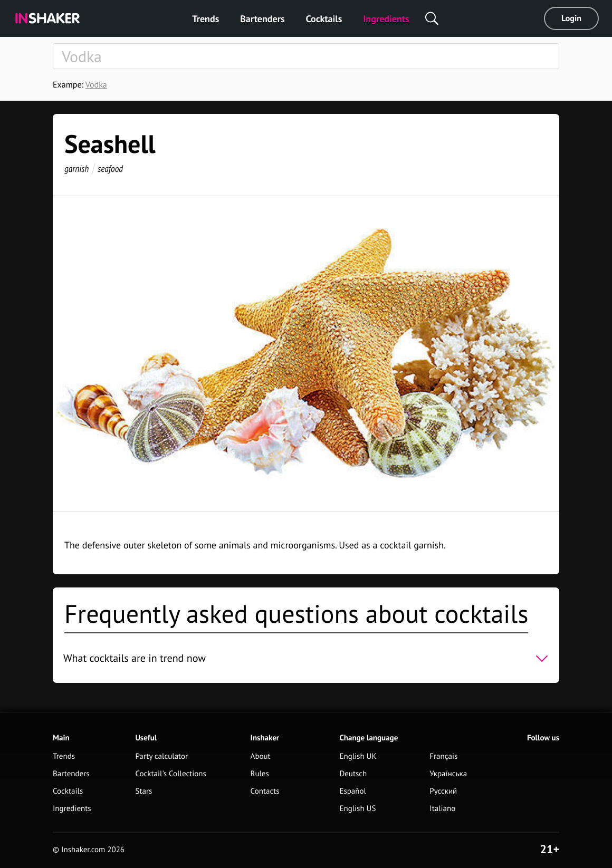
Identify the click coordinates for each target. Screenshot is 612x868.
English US (357, 809)
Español (353, 791)
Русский (443, 791)
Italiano (442, 809)
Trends (205, 19)
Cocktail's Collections (170, 774)
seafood (110, 168)
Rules (260, 774)
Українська (448, 774)
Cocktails (324, 19)
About (261, 756)
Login (571, 18)
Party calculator (161, 756)
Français (443, 756)
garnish (77, 168)
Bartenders (262, 19)
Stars (144, 791)
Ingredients (386, 19)
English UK (358, 756)
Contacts (265, 791)
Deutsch (353, 774)
